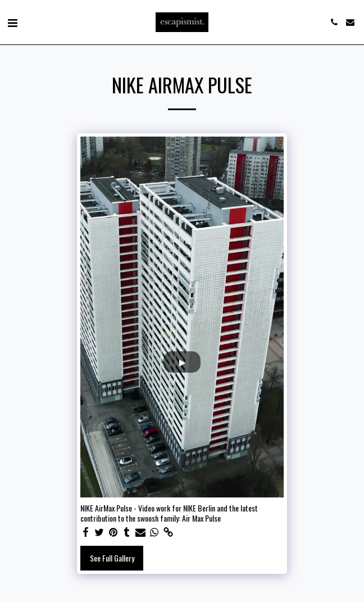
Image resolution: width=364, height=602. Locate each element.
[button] (12, 22)
